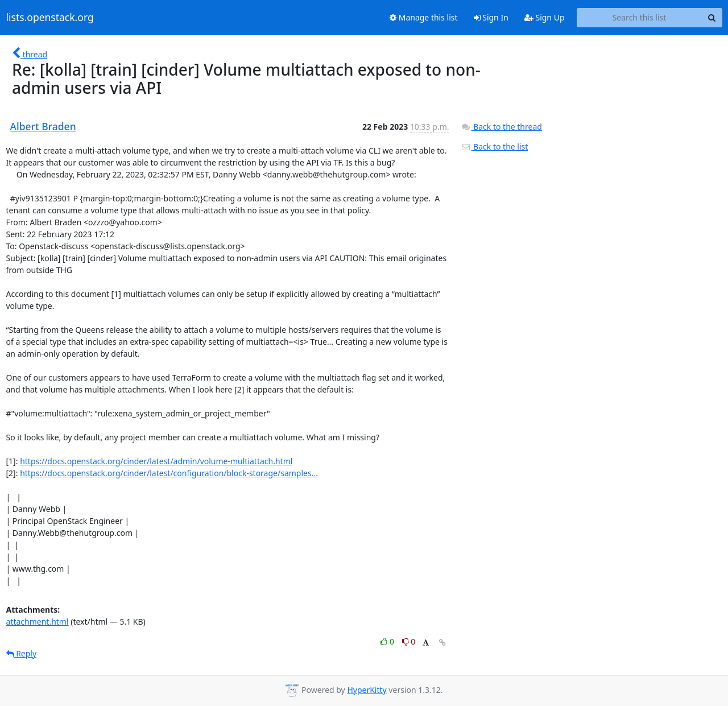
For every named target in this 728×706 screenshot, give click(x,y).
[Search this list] (640, 18)
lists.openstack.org (50, 18)
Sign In (491, 17)
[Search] (712, 18)
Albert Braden (43, 126)
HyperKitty (367, 690)
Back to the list (494, 146)
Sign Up (545, 17)
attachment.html (38, 622)
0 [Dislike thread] (409, 641)
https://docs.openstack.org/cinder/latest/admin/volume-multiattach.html (156, 461)
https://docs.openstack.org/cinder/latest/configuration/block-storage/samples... (169, 473)
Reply (22, 653)
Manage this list (424, 17)
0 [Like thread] (388, 641)
